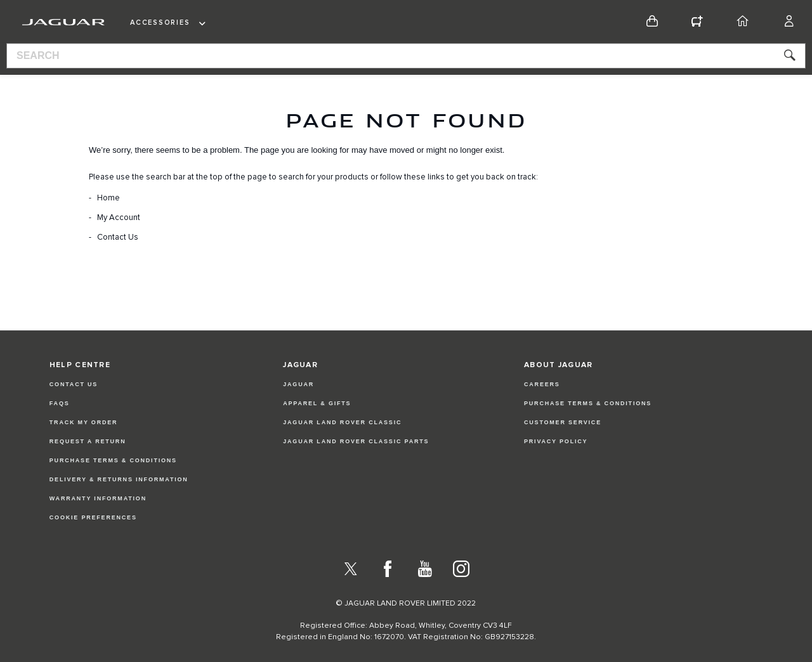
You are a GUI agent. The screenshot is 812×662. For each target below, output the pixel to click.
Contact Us (118, 237)
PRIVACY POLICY (556, 441)
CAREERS (542, 384)
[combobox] (406, 56)
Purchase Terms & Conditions (113, 460)
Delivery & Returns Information (119, 479)
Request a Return (88, 441)
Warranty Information (98, 498)
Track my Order (84, 422)
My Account (119, 218)
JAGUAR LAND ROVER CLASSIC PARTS (356, 441)
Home (108, 198)
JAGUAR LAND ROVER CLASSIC (342, 422)
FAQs (60, 403)
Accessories (160, 23)
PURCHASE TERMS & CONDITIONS (588, 403)
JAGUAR (298, 384)
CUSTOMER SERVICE (563, 422)
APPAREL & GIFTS (317, 403)
